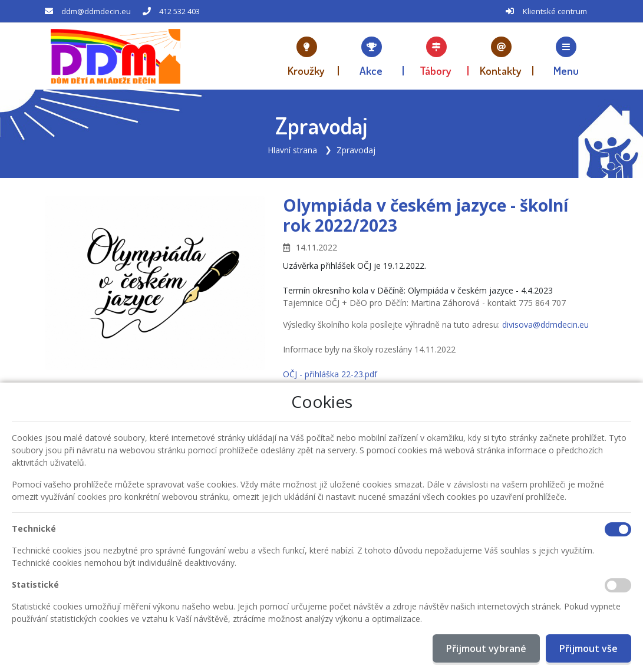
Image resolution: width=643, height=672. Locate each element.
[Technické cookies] (618, 529)
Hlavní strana (292, 150)
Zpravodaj (356, 150)
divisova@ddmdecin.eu (545, 325)
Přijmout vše (588, 648)
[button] (566, 56)
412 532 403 (179, 11)
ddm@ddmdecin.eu (96, 11)
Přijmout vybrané (486, 648)
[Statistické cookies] (618, 585)
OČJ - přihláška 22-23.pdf (330, 374)
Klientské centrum (555, 11)
